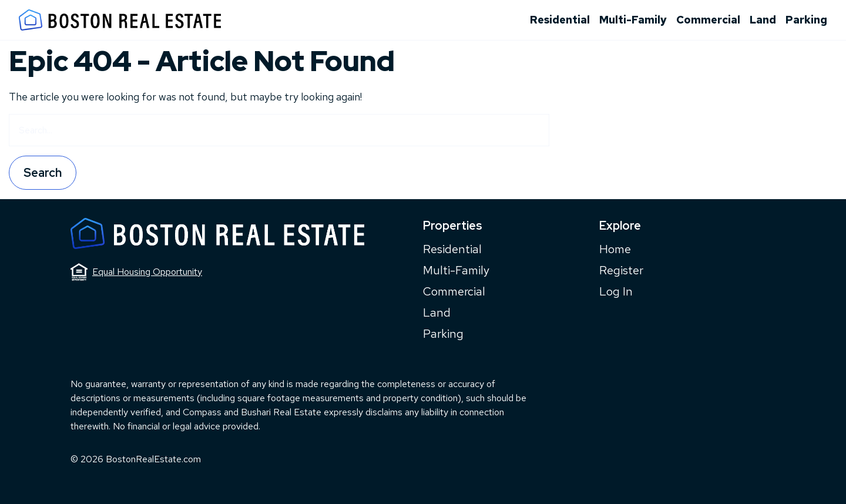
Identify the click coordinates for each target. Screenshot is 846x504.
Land (763, 20)
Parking (806, 20)
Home (615, 249)
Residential (560, 20)
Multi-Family (633, 20)
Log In (616, 291)
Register (621, 270)
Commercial (708, 20)
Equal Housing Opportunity (136, 272)
